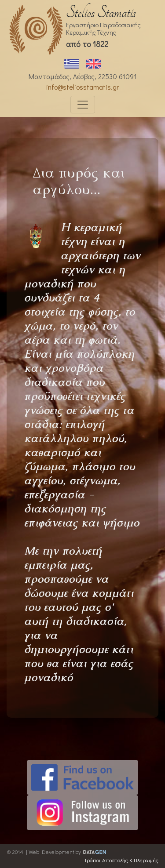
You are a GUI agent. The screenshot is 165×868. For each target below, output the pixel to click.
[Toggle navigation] (83, 105)
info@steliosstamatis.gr (82, 87)
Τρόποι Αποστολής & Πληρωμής (121, 860)
